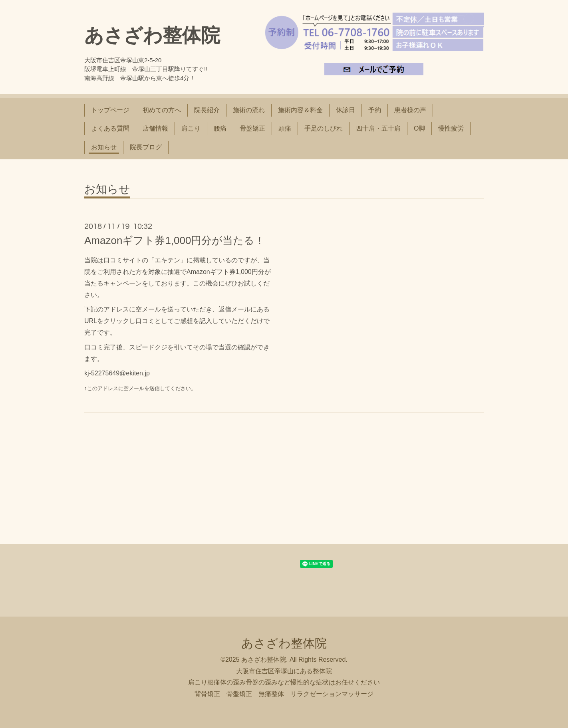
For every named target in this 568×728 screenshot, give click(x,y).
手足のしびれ (324, 128)
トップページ (110, 110)
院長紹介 (207, 110)
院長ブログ (146, 147)
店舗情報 (155, 128)
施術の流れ (249, 110)
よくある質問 (110, 128)
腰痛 (220, 128)
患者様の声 (410, 110)
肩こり (191, 128)
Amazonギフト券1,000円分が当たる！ (175, 240)
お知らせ (104, 147)
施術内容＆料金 (300, 110)
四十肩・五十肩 (378, 128)
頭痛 (285, 128)
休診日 (346, 110)
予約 (375, 110)
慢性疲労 (451, 128)
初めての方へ (162, 110)
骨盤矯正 (252, 128)
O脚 (419, 128)
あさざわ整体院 (152, 35)
